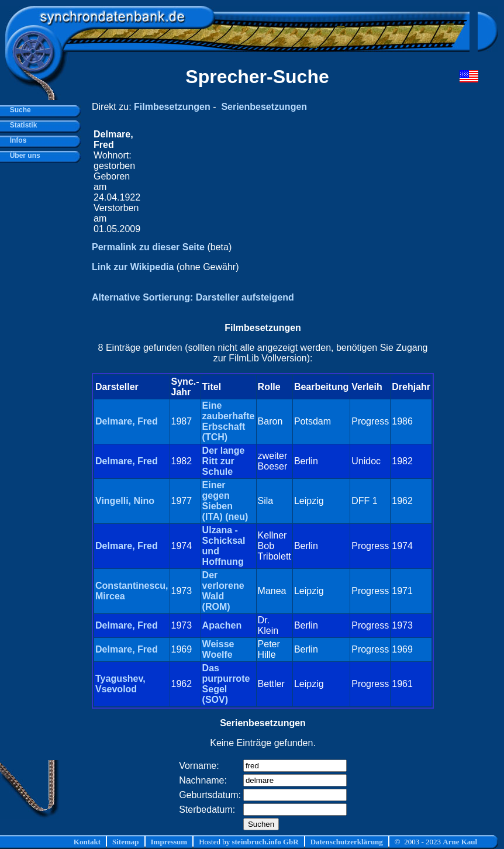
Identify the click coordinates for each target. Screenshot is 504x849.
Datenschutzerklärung (347, 842)
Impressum (169, 842)
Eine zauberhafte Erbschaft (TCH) (229, 421)
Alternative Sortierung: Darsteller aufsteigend (193, 297)
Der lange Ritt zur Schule (224, 461)
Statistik (21, 125)
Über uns (23, 156)
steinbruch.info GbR (265, 842)
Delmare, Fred (127, 421)
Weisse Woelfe (218, 649)
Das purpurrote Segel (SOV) (226, 684)
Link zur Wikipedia (133, 267)
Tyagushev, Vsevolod (120, 684)
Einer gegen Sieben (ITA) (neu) (225, 501)
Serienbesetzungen (264, 107)
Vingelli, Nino (125, 501)
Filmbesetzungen (172, 107)
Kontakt (87, 842)
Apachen (222, 625)
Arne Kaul (460, 842)
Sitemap (126, 842)
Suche (18, 110)
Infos (16, 140)
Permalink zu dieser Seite (148, 247)
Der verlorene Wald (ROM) (223, 591)
